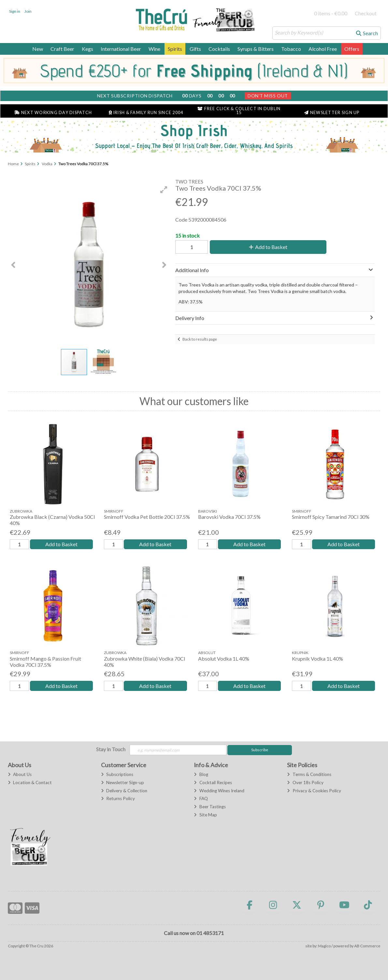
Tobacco (291, 49)
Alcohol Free (323, 49)
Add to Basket (268, 247)
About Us (20, 774)
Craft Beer (62, 49)
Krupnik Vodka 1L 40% (317, 658)
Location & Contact (30, 783)
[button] (164, 190)
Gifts (195, 49)
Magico (324, 946)
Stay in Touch (111, 749)
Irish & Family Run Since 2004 (146, 113)
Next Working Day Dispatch (53, 113)
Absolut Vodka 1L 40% (224, 658)
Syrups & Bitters (256, 49)
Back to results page (200, 339)
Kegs (87, 49)
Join (28, 11)
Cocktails (219, 49)
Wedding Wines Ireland (219, 791)
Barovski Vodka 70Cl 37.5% (229, 517)
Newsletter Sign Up (332, 113)
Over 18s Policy (305, 783)
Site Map (205, 815)
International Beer (121, 49)
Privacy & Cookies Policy (314, 791)
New (38, 49)
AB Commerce (367, 946)
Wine (154, 49)
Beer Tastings (210, 807)
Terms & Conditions (309, 774)
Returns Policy (118, 798)
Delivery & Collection (124, 791)
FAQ (201, 798)
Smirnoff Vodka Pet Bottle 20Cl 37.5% (147, 517)
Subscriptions (117, 774)
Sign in (15, 11)
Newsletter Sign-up (122, 783)
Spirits (175, 49)
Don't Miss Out (268, 96)
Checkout (366, 13)
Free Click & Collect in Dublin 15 (239, 111)
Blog (201, 774)
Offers (352, 49)
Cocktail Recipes (213, 783)
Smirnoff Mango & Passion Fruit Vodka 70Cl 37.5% (45, 662)
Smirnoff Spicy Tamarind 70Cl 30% (331, 517)
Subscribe (260, 750)
